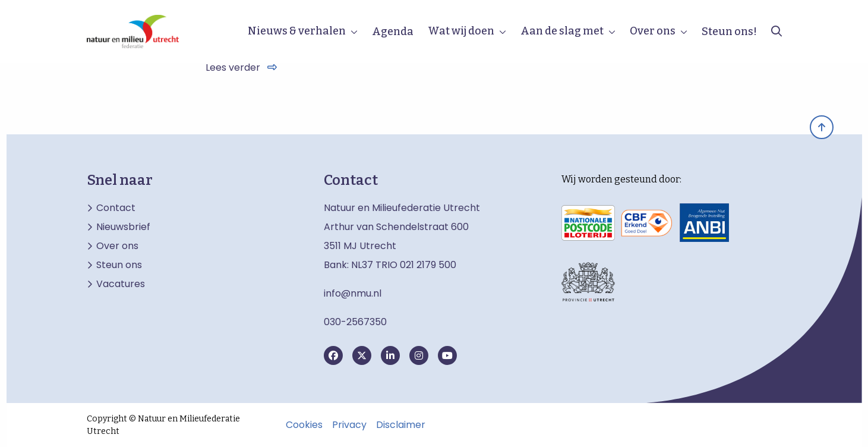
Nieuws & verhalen (297, 31)
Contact (116, 208)
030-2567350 (355, 322)
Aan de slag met (562, 31)
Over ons (653, 31)
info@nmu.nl (353, 293)
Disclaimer (401, 425)
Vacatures (121, 284)
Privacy (349, 425)
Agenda (393, 32)
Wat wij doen (461, 31)
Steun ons (119, 265)
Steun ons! (729, 32)
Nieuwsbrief (123, 227)
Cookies (304, 425)
